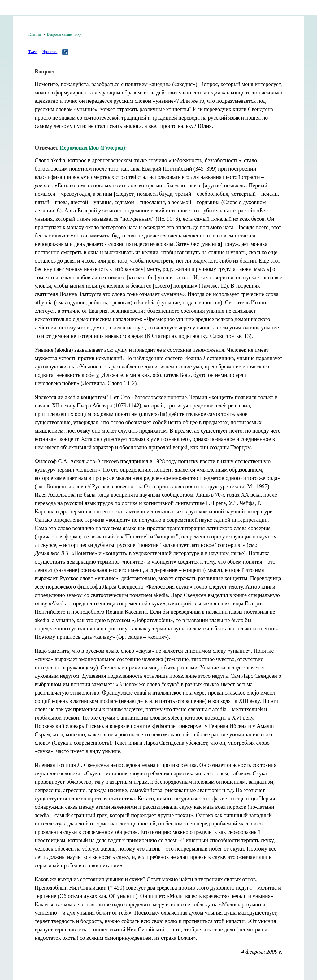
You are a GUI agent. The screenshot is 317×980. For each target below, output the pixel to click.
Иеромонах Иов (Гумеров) (92, 148)
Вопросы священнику (64, 34)
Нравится (50, 52)
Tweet (33, 52)
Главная (35, 34)
